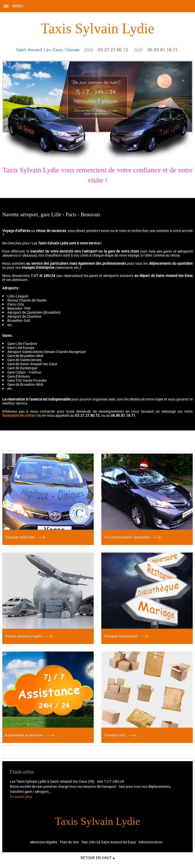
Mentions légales (44, 842)
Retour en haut (98, 858)
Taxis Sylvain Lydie (97, 28)
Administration (150, 842)
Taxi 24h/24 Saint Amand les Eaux (109, 842)
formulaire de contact (19, 415)
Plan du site (69, 842)
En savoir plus (21, 797)
